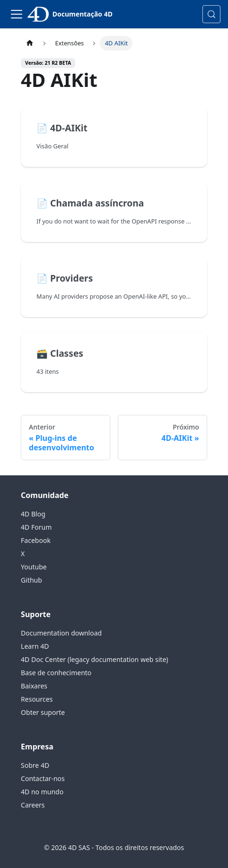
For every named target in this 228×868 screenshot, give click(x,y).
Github (31, 580)
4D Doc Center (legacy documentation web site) (94, 659)
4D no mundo (42, 792)
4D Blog (33, 514)
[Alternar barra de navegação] (17, 14)
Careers (33, 805)
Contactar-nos (43, 778)
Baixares (34, 686)
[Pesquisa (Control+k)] (211, 14)
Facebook (36, 540)
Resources (37, 699)
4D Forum (36, 527)
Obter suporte (43, 712)
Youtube (34, 567)
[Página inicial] (30, 43)
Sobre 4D (35, 765)
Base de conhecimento (56, 673)
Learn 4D (35, 646)
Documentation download (61, 633)
